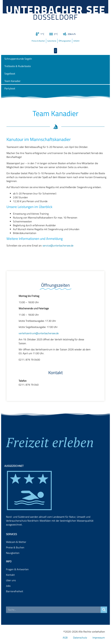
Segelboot (10, 74)
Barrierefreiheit (15, 602)
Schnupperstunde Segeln (18, 59)
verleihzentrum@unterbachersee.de (39, 333)
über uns (11, 591)
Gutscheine (52, 41)
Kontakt (10, 585)
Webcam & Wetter (16, 550)
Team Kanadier (12, 81)
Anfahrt (76, 41)
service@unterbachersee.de (58, 245)
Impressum (99, 638)
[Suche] (104, 612)
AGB (65, 638)
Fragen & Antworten (17, 580)
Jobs (8, 596)
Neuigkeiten (13, 561)
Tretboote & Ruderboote (18, 66)
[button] (56, 51)
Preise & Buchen (38, 41)
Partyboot (10, 88)
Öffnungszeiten (65, 41)
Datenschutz (80, 638)
